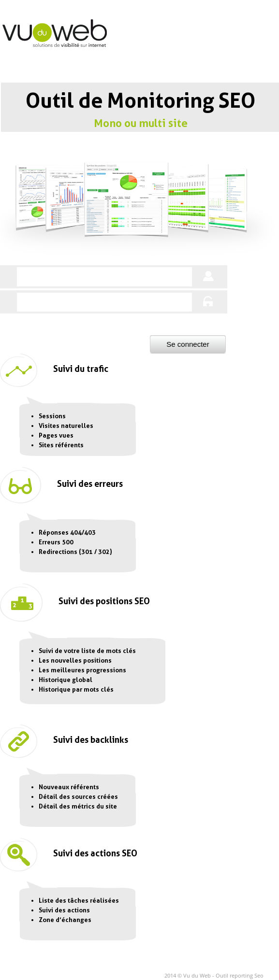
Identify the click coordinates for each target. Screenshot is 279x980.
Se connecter (188, 344)
